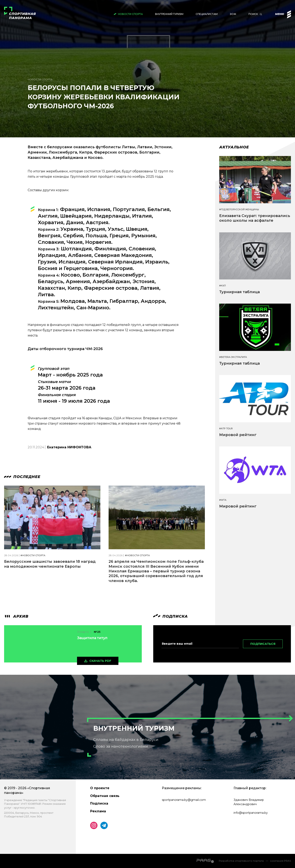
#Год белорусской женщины (239, 210)
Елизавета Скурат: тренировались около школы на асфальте (255, 218)
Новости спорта (130, 14)
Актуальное (234, 147)
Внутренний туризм (169, 14)
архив (16, 616)
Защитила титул (92, 638)
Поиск (253, 14)
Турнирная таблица (239, 292)
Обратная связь (105, 796)
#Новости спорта (33, 555)
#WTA (223, 500)
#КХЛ (222, 286)
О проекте (100, 788)
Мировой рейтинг (238, 435)
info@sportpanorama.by (251, 813)
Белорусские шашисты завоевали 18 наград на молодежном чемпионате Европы (50, 564)
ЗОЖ (233, 14)
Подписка (99, 803)
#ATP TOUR (226, 429)
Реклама (98, 811)
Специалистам (207, 14)
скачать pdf (100, 661)
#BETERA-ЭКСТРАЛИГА (233, 357)
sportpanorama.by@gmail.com (184, 800)
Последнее (22, 477)
